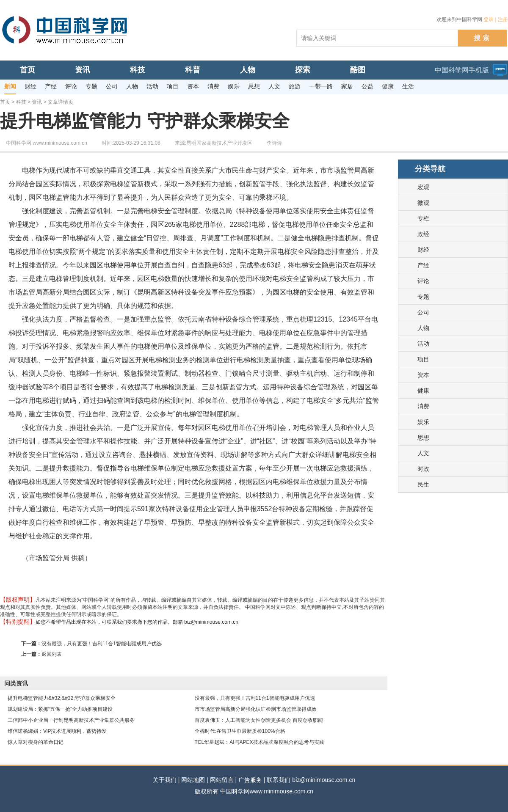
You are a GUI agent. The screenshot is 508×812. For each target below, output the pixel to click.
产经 (423, 265)
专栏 (423, 218)
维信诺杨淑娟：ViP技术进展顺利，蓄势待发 (57, 731)
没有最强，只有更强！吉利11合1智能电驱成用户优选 (102, 644)
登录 (489, 19)
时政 (423, 469)
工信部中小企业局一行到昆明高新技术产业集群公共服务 (71, 720)
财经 (423, 250)
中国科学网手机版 (462, 70)
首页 (5, 102)
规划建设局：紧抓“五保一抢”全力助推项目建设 (60, 709)
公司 (423, 312)
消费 (423, 406)
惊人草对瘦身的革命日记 (36, 742)
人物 (423, 328)
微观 (423, 203)
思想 (423, 438)
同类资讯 (16, 683)
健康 (423, 391)
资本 (423, 375)
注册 (503, 19)
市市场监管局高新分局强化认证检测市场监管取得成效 (256, 709)
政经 (423, 234)
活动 (423, 344)
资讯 (37, 102)
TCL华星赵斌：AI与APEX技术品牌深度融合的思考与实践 (260, 742)
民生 (423, 484)
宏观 (423, 187)
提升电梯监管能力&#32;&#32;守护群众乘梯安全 (62, 698)
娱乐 (423, 422)
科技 (21, 102)
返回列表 (52, 654)
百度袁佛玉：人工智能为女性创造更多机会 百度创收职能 (259, 720)
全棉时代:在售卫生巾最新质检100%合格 (240, 731)
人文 (423, 453)
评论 (423, 281)
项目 (423, 359)
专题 (423, 297)
